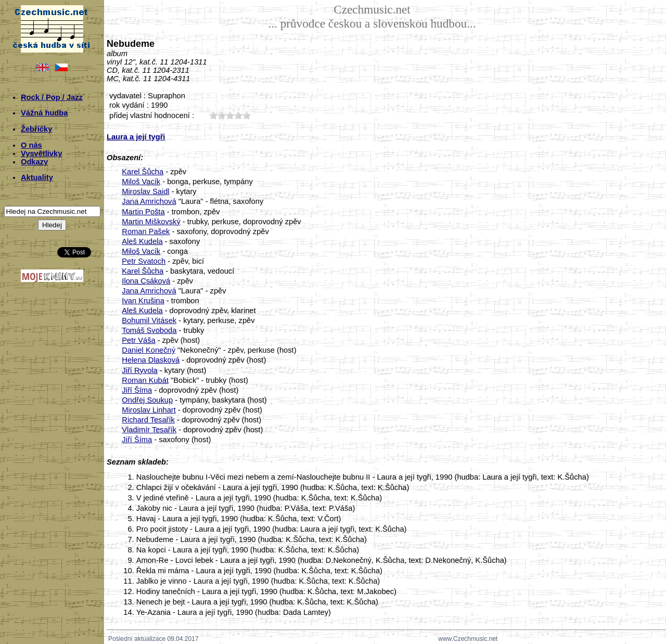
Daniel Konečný (149, 350)
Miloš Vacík (141, 182)
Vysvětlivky (41, 153)
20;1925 (222, 115)
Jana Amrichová (149, 201)
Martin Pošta (143, 212)
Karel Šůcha (143, 172)
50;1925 (247, 115)
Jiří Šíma (137, 390)
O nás (31, 145)
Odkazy (34, 162)
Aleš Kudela (142, 241)
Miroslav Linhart (149, 410)
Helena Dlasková (151, 360)
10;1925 (213, 115)
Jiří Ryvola (139, 370)
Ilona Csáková (146, 281)
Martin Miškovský (151, 222)
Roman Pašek (146, 231)
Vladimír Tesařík (149, 430)
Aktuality (37, 177)
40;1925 (238, 115)
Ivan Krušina (143, 301)
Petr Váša (138, 340)
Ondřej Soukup (147, 400)
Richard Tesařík (148, 420)
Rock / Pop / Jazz (52, 97)
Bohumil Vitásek (149, 320)
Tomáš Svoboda (149, 330)
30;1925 (230, 115)
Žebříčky (36, 129)
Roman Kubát (145, 380)
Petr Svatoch (144, 261)
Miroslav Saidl (145, 191)
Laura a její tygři (136, 137)
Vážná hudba (44, 113)
